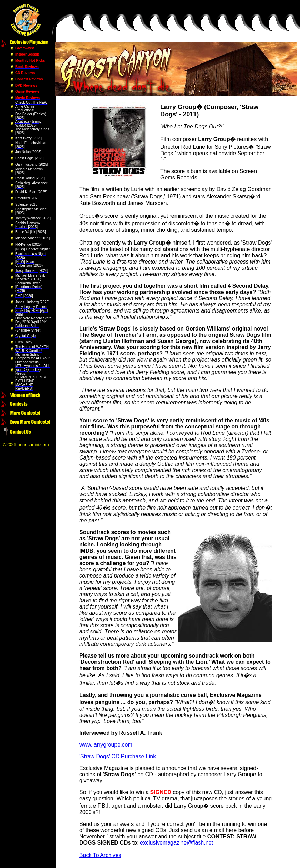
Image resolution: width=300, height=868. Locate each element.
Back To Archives (100, 855)
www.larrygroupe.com (106, 745)
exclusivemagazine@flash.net (177, 843)
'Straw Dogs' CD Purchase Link (118, 756)
